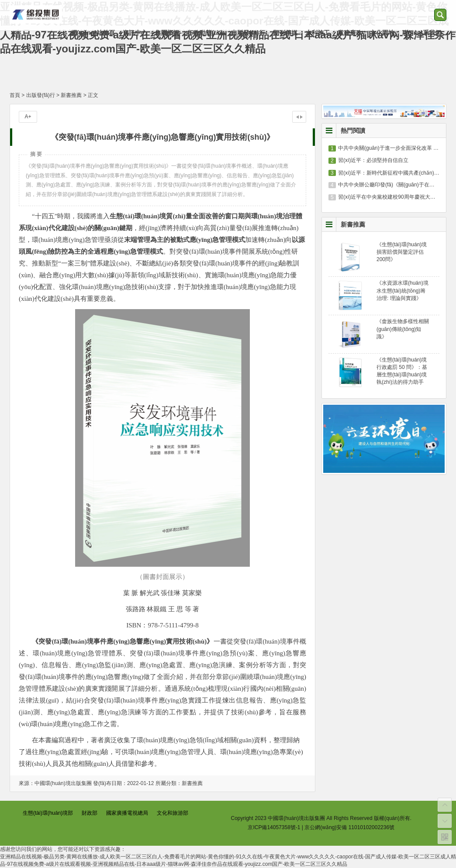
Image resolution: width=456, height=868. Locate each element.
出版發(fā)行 (248, 33)
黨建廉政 (350, 33)
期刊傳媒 (285, 33)
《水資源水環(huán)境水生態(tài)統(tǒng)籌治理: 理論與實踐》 (402, 291)
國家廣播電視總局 (127, 813)
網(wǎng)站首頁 (93, 33)
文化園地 (382, 33)
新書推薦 (71, 95)
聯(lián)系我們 (422, 33)
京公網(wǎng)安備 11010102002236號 (349, 827)
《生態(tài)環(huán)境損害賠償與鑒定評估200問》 (402, 252)
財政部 (90, 813)
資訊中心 (135, 33)
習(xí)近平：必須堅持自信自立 (373, 160)
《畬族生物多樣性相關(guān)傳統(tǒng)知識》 (403, 329)
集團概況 (167, 33)
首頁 (15, 95)
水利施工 (318, 33)
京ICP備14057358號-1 (274, 827)
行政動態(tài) (205, 33)
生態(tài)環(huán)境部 (48, 813)
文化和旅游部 (173, 813)
